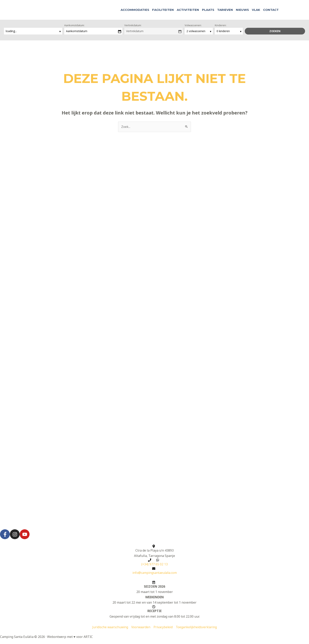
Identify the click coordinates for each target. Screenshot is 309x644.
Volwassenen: (193, 25)
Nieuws (242, 10)
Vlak (256, 10)
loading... (12, 31)
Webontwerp (57, 637)
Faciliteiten (163, 10)
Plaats (208, 10)
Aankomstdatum (77, 31)
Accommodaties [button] (135, 10)
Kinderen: (221, 25)
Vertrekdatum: (133, 25)
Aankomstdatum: (74, 25)
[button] (284, 10)
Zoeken (275, 31)
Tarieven (225, 10)
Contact (271, 10)
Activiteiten (188, 10)
